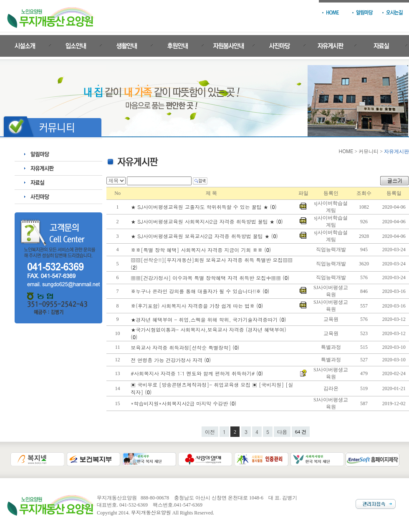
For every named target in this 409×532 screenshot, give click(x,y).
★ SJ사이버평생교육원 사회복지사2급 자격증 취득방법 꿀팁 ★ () (208, 221)
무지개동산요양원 (151, 512)
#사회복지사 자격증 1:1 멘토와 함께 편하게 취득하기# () (198, 373)
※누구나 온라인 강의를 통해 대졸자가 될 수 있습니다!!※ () (201, 291)
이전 (210, 432)
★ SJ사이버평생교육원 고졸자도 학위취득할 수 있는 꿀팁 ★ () (204, 207)
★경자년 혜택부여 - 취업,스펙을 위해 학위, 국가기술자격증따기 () (209, 319)
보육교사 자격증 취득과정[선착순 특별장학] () (186, 347)
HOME (346, 151)
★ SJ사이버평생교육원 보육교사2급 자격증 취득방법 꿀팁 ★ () (205, 236)
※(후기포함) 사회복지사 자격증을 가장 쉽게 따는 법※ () (198, 306)
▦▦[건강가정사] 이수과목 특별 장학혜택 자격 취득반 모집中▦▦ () (211, 278)
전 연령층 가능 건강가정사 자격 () (172, 360)
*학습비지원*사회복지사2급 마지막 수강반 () (184, 403)
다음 (282, 432)
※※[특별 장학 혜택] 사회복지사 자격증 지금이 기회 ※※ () (202, 250)
